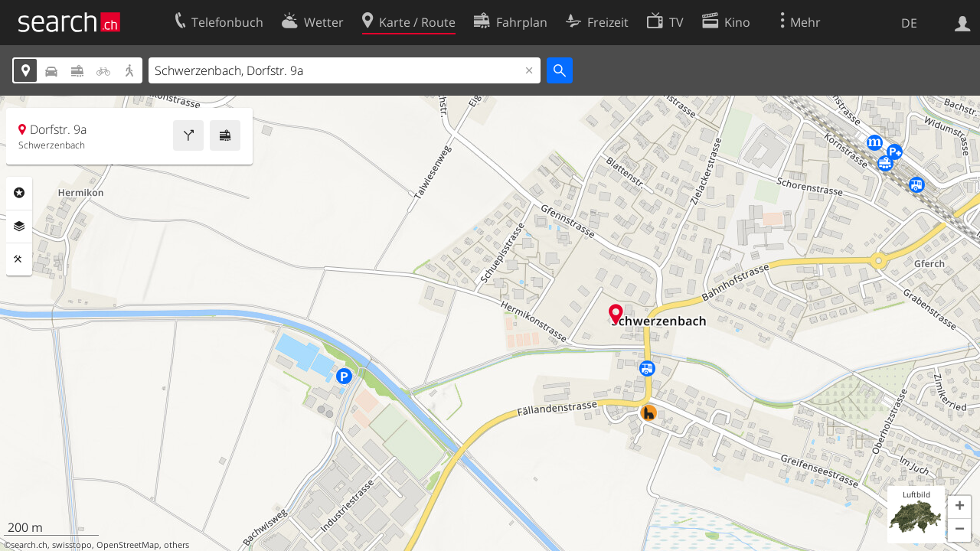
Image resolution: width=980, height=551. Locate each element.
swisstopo (72, 545)
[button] (959, 507)
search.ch (29, 545)
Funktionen (19, 259)
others (176, 545)
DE (909, 23)
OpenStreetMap (128, 545)
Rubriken (19, 193)
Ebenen (19, 227)
